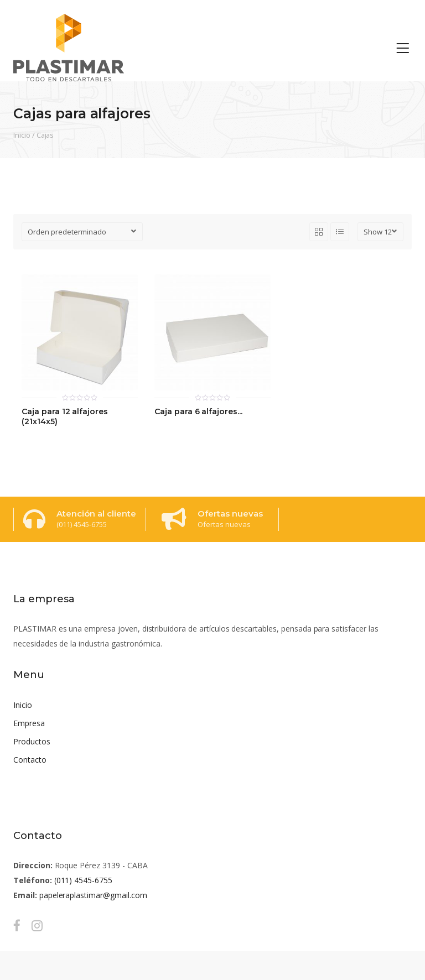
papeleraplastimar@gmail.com (93, 895)
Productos (32, 741)
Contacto (30, 760)
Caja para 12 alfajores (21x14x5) (65, 417)
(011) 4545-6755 (83, 880)
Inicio (22, 135)
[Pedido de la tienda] (82, 232)
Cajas (45, 135)
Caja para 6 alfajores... (198, 412)
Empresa (29, 723)
